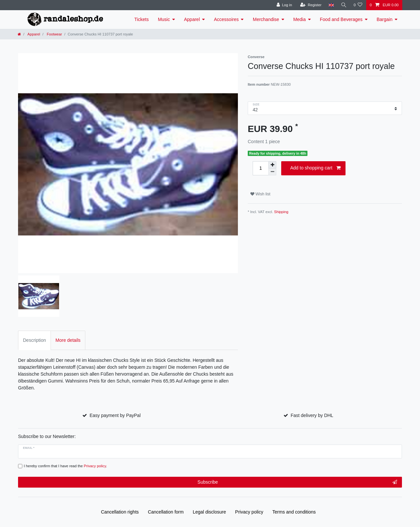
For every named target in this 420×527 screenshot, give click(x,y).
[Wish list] (358, 5)
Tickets (141, 19)
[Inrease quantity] (272, 165)
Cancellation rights (120, 512)
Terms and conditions (294, 512)
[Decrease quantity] (272, 172)
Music (164, 19)
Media (300, 19)
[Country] (331, 5)
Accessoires (226, 19)
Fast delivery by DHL (312, 415)
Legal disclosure (210, 512)
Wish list (260, 194)
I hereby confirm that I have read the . (66, 466)
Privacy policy (249, 512)
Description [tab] (34, 340)
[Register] (310, 5)
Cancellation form (166, 512)
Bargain (385, 19)
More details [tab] (68, 340)
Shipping (281, 212)
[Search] (343, 5)
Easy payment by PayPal (115, 415)
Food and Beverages (341, 19)
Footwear (54, 34)
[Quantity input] (261, 168)
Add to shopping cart (315, 168)
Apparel (192, 19)
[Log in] (284, 5)
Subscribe (297, 482)
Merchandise (266, 19)
